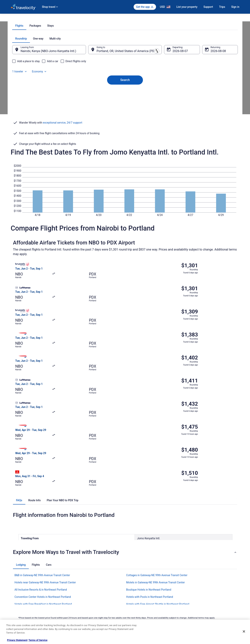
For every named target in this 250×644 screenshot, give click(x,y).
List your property (187, 7)
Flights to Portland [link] (89, 18)
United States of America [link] (53, 18)
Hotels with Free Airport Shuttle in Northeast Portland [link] (158, 511)
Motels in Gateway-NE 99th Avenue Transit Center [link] (155, 489)
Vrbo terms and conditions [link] (142, 587)
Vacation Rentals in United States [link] (87, 575)
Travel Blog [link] (75, 617)
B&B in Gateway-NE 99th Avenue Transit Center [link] (42, 482)
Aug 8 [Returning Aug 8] (209, 103)
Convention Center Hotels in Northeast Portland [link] (43, 503)
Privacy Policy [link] (136, 569)
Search (125, 125)
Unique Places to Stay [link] (81, 611)
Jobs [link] (13, 575)
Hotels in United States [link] (81, 569)
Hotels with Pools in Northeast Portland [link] (150, 503)
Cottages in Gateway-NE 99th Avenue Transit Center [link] (157, 482)
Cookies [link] (133, 575)
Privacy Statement (17, 640)
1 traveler (198, 90)
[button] (125, 459)
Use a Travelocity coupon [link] (201, 593)
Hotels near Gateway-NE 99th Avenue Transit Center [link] (45, 489)
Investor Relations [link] (20, 599)
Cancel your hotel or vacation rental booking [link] (210, 575)
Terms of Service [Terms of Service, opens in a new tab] (38, 640)
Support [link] (192, 569)
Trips (222, 7)
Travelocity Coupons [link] (80, 605)
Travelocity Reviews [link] (80, 599)
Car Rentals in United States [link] (84, 593)
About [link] (14, 569)
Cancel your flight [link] (197, 581)
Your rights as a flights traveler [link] (203, 599)
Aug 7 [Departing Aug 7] (174, 103)
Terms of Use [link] (136, 581)
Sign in (235, 7)
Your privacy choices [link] (139, 599)
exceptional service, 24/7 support (63, 163)
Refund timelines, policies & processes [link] (207, 587)
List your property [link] (20, 581)
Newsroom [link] (16, 593)
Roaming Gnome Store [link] (22, 605)
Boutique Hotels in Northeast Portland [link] (149, 496)
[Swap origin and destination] (91, 101)
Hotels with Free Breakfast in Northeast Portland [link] (43, 511)
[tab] (110, 77)
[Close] (244, 631)
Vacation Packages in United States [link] (88, 581)
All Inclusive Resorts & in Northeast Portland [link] (41, 496)
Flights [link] (34, 18)
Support (208, 7)
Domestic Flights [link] (78, 587)
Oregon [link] (73, 18)
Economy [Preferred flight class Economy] (218, 90)
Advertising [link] (16, 611)
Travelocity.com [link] (19, 18)
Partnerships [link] (17, 587)
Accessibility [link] (135, 593)
